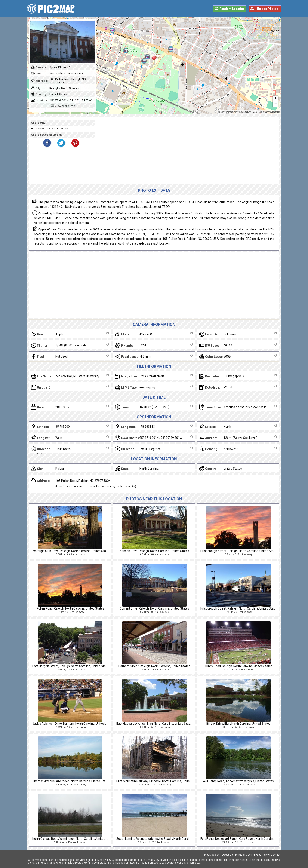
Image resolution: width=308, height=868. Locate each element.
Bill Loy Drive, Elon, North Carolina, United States (238, 724)
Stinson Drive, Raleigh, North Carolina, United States (154, 551)
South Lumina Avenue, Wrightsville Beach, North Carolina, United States (164, 839)
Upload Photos (268, 9)
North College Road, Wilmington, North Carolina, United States (74, 839)
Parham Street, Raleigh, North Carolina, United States (154, 666)
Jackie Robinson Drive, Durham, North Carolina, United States (73, 724)
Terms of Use (243, 855)
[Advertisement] (185, 151)
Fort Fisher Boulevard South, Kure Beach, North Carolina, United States (247, 839)
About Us (228, 855)
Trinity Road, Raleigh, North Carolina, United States (238, 666)
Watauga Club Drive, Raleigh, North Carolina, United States (71, 551)
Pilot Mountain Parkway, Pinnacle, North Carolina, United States (159, 781)
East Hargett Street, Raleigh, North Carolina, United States (71, 666)
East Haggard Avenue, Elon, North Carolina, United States (155, 724)
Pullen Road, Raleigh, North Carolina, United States (70, 608)
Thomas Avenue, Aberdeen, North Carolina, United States (71, 781)
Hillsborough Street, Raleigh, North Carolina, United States (239, 551)
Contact (275, 855)
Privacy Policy (261, 855)
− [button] (276, 104)
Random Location (232, 9)
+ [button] (276, 99)
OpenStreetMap (273, 112)
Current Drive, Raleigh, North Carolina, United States (154, 608)
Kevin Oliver (245, 112)
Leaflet (221, 112)
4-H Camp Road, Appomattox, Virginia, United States (238, 781)
